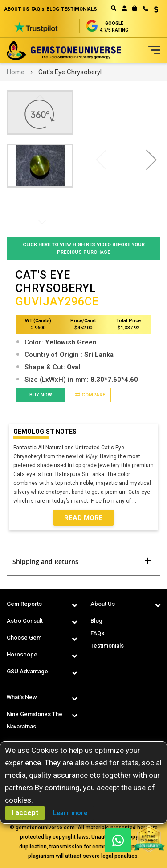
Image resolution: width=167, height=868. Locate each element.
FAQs (97, 633)
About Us (103, 604)
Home (16, 72)
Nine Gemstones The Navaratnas (35, 720)
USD (156, 9)
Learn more (70, 813)
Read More (83, 518)
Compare (90, 395)
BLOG (53, 9)
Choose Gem (24, 638)
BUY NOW (41, 395)
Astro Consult (25, 621)
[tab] (83, 562)
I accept (25, 813)
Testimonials (107, 646)
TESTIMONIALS (79, 9)
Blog (96, 621)
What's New (22, 697)
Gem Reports (24, 604)
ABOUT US (17, 9)
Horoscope (22, 654)
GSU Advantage (27, 671)
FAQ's (38, 9)
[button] (153, 10)
